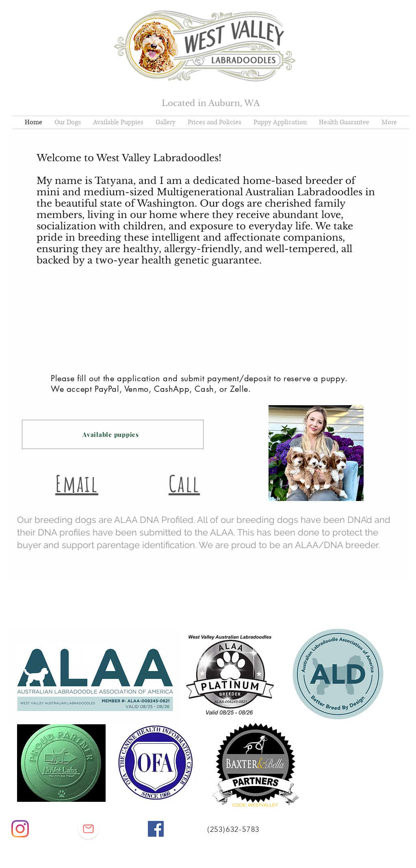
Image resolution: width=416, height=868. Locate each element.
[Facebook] (156, 829)
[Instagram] (20, 829)
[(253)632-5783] (234, 829)
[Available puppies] (113, 434)
